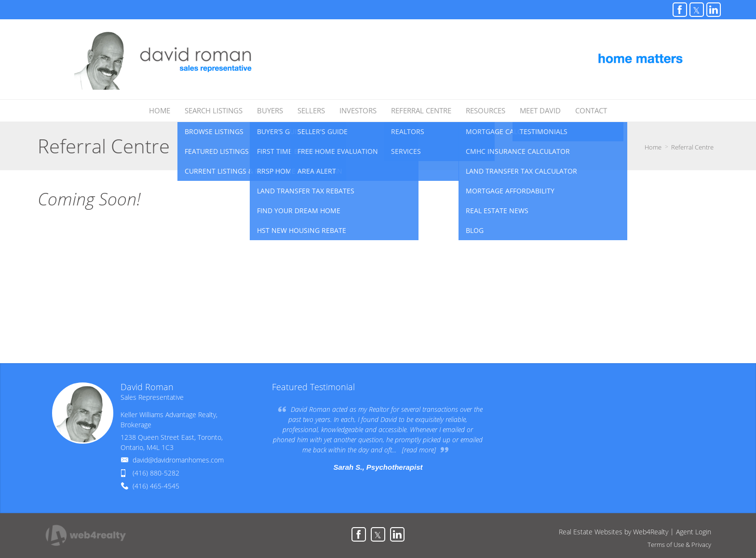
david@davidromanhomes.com (178, 460)
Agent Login (694, 532)
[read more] (419, 450)
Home (653, 147)
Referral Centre (692, 147)
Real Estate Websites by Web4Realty (614, 532)
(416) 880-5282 (156, 473)
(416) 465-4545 (156, 486)
